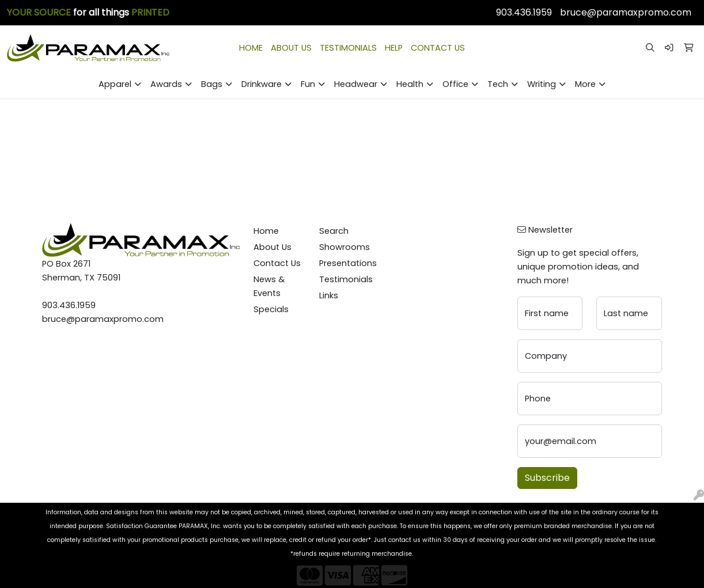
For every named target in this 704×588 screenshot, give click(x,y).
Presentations (345, 263)
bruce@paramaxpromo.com (626, 12)
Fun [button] (308, 84)
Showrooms (345, 247)
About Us (272, 247)
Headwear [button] (356, 84)
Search (334, 231)
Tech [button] (498, 84)
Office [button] (455, 84)
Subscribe (547, 478)
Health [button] (410, 84)
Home (266, 231)
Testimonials (345, 279)
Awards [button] (166, 84)
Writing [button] (542, 84)
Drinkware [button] (262, 84)
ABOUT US (291, 48)
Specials (271, 309)
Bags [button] (212, 84)
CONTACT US (438, 48)
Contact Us (277, 263)
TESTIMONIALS (348, 48)
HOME (251, 48)
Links (329, 295)
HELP (394, 48)
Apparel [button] (115, 84)
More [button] (585, 84)
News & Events (269, 286)
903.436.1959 (524, 12)
